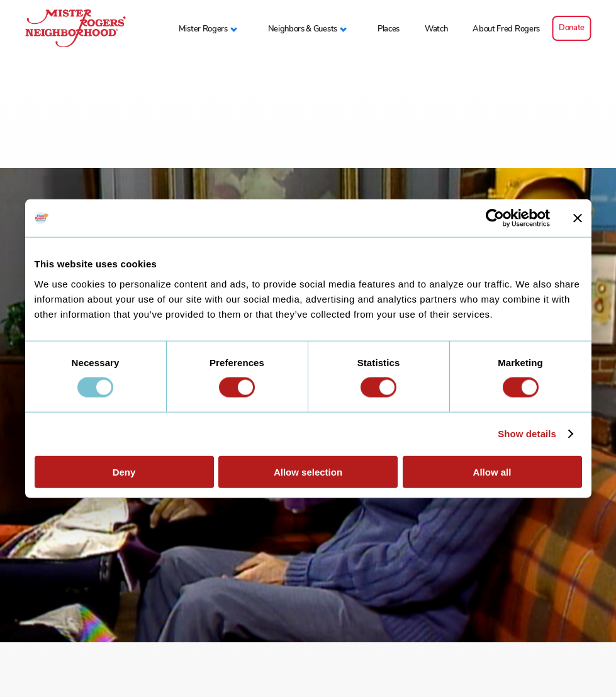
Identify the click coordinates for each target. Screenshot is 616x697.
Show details (527, 434)
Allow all (492, 471)
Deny (124, 471)
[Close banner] (578, 218)
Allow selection (308, 471)
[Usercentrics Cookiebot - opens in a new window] (495, 218)
